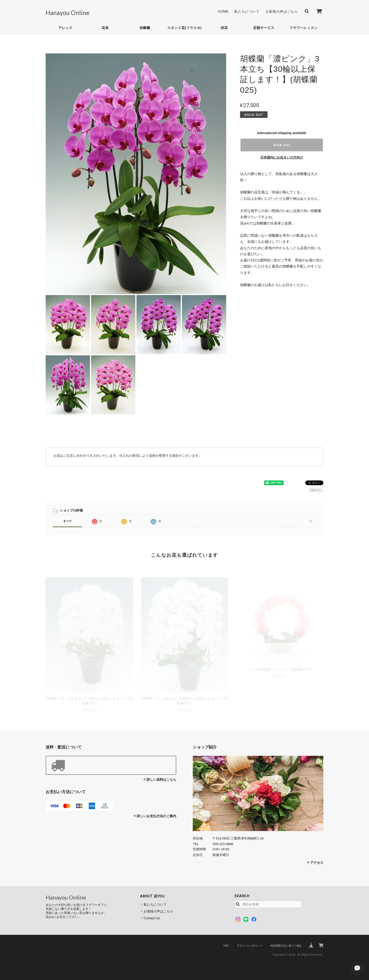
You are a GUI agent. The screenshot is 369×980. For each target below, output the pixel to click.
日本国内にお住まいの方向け (282, 157)
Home (223, 12)
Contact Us (152, 918)
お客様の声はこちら (282, 12)
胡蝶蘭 (145, 28)
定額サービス (264, 28)
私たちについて (247, 12)
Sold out (282, 145)
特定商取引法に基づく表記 (286, 946)
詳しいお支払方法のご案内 (156, 816)
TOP (226, 946)
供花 (224, 28)
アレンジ (65, 28)
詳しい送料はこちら (161, 780)
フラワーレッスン (304, 28)
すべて (68, 521)
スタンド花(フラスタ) (184, 28)
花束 (105, 28)
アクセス (317, 863)
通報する (316, 490)
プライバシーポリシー (249, 946)
